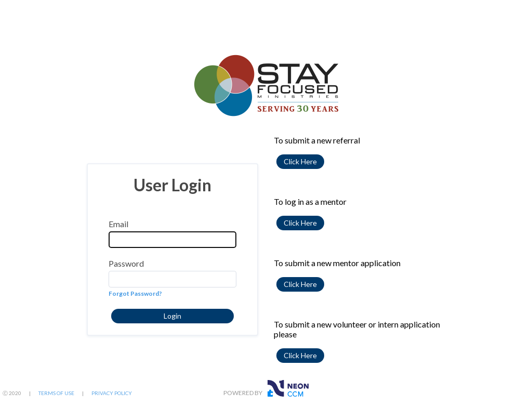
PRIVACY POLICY (112, 393)
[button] (172, 316)
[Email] (172, 240)
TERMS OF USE (56, 393)
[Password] (172, 279)
